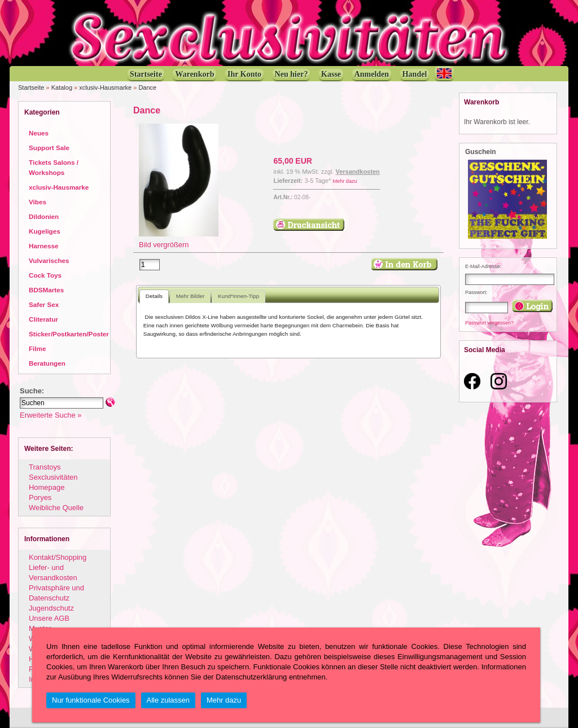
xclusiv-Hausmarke (105, 87)
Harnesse (44, 246)
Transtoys (45, 467)
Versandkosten (357, 172)
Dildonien (44, 216)
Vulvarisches (49, 260)
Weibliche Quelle (56, 508)
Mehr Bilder (191, 296)
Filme (37, 348)
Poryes (40, 497)
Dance (147, 87)
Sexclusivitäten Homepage (53, 482)
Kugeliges (45, 231)
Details (154, 296)
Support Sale (49, 148)
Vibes (38, 202)
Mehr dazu (345, 181)
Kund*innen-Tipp (238, 296)
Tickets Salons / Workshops (54, 167)
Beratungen (47, 363)
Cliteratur (43, 319)
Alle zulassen (168, 700)
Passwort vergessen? (489, 323)
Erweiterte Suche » (51, 415)
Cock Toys (45, 275)
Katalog (62, 87)
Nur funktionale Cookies (91, 700)
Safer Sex (44, 304)
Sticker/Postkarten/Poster (69, 334)
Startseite (31, 87)
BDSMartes (46, 290)
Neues (39, 133)
